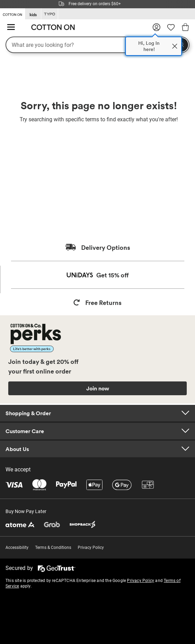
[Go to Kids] (33, 14)
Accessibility (17, 548)
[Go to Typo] (50, 14)
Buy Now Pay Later (26, 511)
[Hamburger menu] (11, 27)
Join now (98, 388)
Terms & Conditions (53, 548)
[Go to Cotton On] (12, 13)
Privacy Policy (91, 548)
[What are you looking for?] (97, 45)
